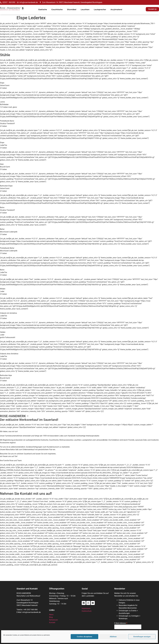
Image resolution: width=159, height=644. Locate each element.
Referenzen (53, 620)
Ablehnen (113, 637)
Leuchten (85, 10)
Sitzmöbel (72, 10)
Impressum (86, 608)
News (51, 615)
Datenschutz (87, 611)
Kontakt (52, 622)
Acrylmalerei (116, 10)
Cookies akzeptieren (84, 637)
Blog (51, 617)
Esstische (43, 10)
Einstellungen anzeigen (142, 637)
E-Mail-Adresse (121, 623)
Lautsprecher (100, 10)
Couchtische (57, 10)
